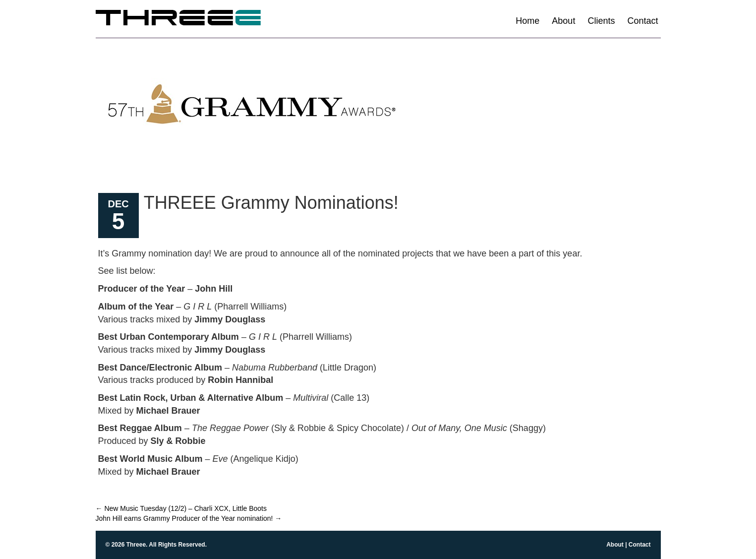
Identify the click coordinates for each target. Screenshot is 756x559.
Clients (601, 21)
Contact (642, 21)
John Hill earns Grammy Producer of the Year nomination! (189, 518)
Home (527, 21)
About (563, 21)
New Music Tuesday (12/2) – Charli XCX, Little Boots (181, 508)
